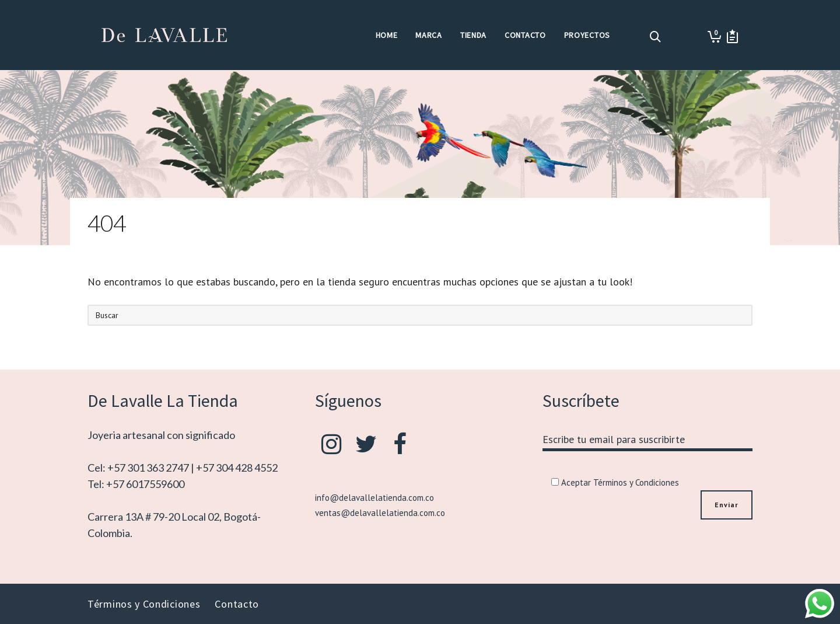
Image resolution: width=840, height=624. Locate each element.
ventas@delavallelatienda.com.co (380, 513)
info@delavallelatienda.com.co (374, 498)
